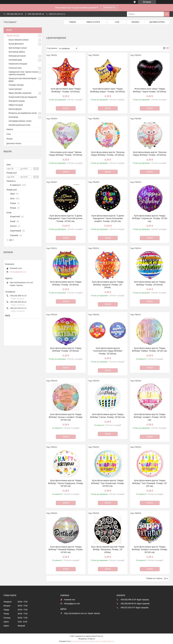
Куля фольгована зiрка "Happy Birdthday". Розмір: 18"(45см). (66, 90)
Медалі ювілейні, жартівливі (20, 93)
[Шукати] (167, 14)
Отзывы (10, 139)
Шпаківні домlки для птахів (19, 125)
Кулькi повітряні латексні (19, 40)
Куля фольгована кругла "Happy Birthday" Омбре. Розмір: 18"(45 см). (150, 349)
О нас (117, 22)
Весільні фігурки (15, 109)
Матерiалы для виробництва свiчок (23, 113)
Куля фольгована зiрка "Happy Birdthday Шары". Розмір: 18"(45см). (108, 90)
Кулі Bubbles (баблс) (17, 52)
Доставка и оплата (157, 22)
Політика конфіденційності (104, 641)
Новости (10, 129)
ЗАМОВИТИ (109, 8)
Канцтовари (13, 117)
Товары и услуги (93, 22)
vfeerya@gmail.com (18, 272)
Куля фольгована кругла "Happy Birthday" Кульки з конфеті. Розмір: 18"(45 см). (66, 417)
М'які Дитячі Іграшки (17, 101)
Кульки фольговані (16, 44)
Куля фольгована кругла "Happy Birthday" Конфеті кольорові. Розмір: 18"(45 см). (150, 549)
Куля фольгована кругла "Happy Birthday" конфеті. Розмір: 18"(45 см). (150, 417)
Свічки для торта (15, 68)
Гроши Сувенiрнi (15, 89)
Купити (66, 108)
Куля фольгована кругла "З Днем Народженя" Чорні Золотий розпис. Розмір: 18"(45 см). (66, 218)
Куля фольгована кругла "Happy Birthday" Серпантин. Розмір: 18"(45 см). (150, 218)
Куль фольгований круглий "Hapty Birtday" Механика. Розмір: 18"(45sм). (108, 549)
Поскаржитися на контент (82, 641)
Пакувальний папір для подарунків (23, 97)
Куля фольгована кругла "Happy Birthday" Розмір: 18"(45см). (66, 283)
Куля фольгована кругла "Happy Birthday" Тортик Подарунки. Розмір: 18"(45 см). (66, 483)
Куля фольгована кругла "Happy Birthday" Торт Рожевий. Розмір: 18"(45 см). (150, 483)
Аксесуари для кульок (17, 56)
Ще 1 (11, 240)
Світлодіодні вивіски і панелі (20, 121)
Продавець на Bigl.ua (87, 639)
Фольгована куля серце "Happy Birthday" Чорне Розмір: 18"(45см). (150, 90)
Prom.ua (100, 636)
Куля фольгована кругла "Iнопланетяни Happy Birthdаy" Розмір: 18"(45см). (108, 351)
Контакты (135, 22)
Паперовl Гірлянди (16, 85)
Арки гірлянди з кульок (18, 48)
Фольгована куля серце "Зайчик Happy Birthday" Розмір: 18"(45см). (66, 154)
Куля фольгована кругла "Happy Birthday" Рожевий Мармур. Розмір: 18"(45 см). (66, 549)
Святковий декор (15, 60)
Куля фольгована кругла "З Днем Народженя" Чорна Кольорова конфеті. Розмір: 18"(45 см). (108, 218)
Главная (72, 22)
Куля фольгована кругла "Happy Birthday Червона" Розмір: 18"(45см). (108, 285)
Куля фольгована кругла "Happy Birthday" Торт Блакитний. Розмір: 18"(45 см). (108, 483)
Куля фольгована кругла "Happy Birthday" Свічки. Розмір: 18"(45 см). (108, 416)
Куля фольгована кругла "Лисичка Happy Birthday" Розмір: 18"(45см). (108, 154)
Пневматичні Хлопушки (18, 64)
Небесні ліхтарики (16, 105)
